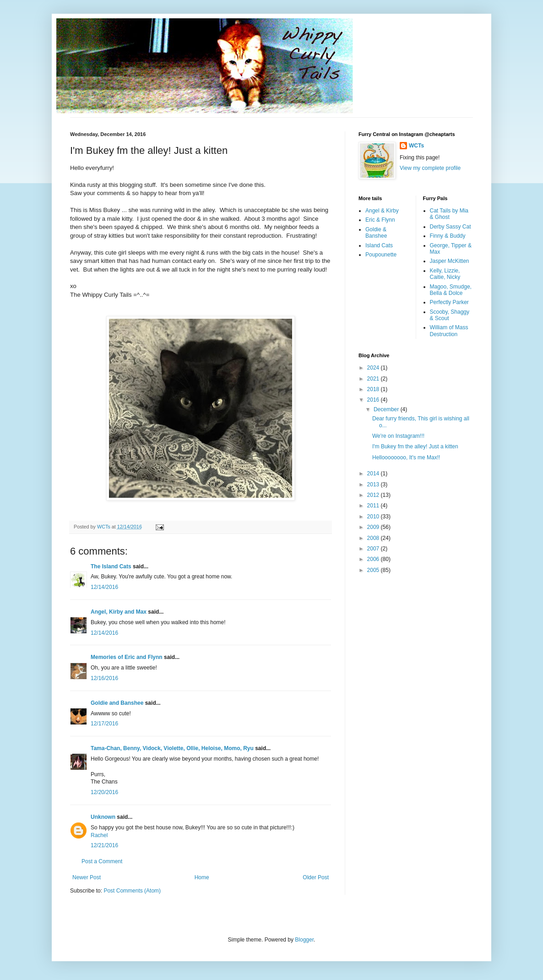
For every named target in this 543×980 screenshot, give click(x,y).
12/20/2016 (104, 792)
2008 (374, 538)
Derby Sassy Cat (451, 227)
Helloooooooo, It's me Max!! (406, 457)
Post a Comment (102, 861)
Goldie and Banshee (117, 703)
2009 (374, 527)
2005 (374, 570)
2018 (374, 389)
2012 (374, 495)
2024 (374, 368)
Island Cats (379, 245)
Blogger (304, 940)
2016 (374, 400)
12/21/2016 (104, 845)
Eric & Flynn (380, 220)
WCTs (416, 146)
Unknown (103, 817)
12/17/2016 (104, 724)
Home (202, 877)
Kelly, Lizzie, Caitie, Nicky (445, 274)
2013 (374, 485)
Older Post (316, 877)
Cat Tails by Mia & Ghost (449, 214)
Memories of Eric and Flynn (127, 657)
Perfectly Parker (449, 302)
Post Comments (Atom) (132, 891)
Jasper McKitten (450, 261)
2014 (374, 474)
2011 (374, 506)
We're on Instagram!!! (398, 436)
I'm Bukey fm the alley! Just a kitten (415, 446)
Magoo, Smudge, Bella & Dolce (451, 290)
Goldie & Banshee (376, 233)
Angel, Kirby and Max (119, 612)
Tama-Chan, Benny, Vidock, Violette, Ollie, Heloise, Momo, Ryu (172, 748)
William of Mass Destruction (449, 331)
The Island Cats (111, 566)
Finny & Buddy (448, 236)
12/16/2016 (104, 678)
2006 (374, 559)
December (387, 409)
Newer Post (87, 877)
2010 (374, 517)
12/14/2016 (104, 587)
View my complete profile (430, 168)
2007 (374, 549)
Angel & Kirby (382, 211)
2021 (374, 379)
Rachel (99, 835)
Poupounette (381, 255)
